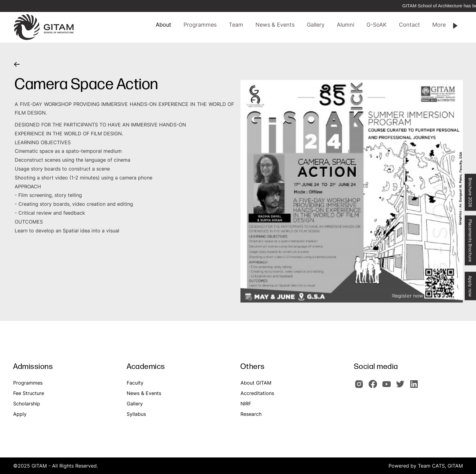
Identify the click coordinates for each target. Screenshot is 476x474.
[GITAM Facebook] (375, 387)
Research (251, 414)
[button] (236, 25)
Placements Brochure (470, 241)
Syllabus (136, 414)
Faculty (135, 383)
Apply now (470, 286)
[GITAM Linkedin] (415, 387)
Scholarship (27, 404)
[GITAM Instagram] (361, 387)
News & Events (144, 393)
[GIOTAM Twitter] (402, 387)
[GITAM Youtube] (388, 387)
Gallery (135, 404)
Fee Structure (29, 393)
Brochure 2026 (470, 192)
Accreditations (257, 393)
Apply (20, 414)
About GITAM (256, 383)
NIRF (246, 404)
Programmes (28, 383)
